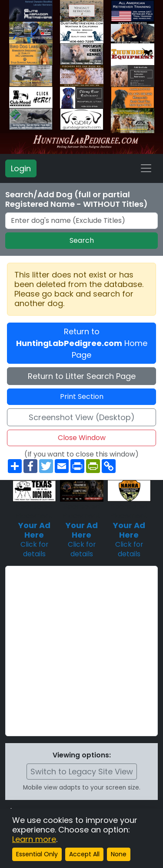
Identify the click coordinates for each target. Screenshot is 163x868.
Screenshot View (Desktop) (82, 417)
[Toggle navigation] (146, 168)
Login (21, 168)
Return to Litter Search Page (82, 376)
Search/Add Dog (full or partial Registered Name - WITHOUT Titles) (77, 199)
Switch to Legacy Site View (82, 772)
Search (82, 240)
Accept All (84, 854)
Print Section (82, 396)
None (119, 854)
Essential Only (37, 854)
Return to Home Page (82, 343)
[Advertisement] (81, 651)
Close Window (82, 438)
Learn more (34, 839)
